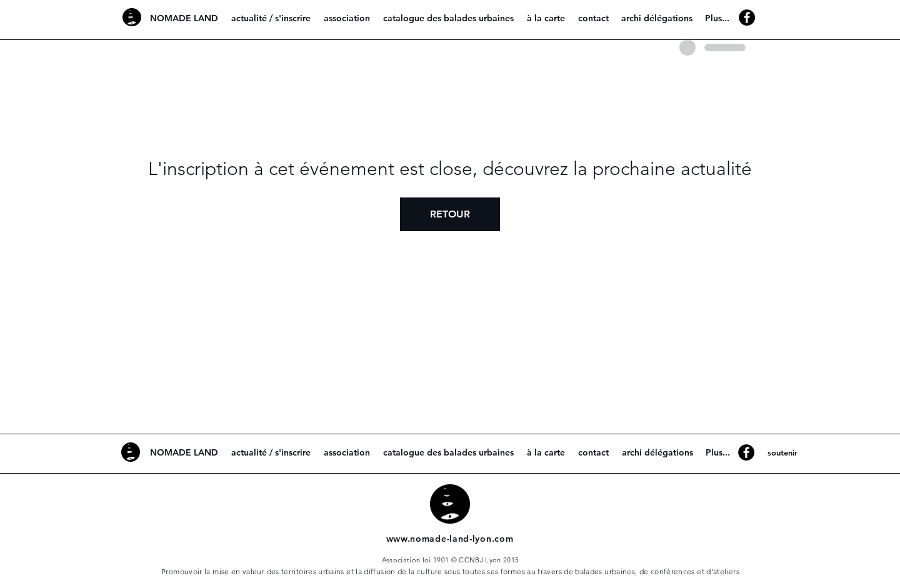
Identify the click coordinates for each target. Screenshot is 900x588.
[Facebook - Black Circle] (747, 17)
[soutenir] (782, 453)
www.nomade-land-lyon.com (450, 539)
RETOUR (450, 214)
